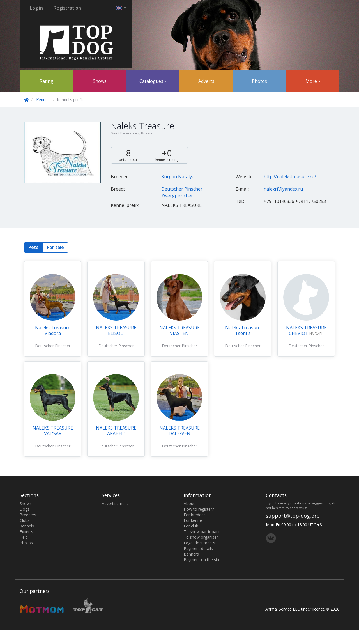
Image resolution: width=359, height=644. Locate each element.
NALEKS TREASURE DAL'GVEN (179, 431)
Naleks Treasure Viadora (53, 330)
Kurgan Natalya (178, 177)
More (313, 81)
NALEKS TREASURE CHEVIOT (306, 330)
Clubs (25, 520)
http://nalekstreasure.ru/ (290, 177)
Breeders (28, 515)
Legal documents (199, 543)
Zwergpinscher (177, 196)
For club (191, 526)
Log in (36, 8)
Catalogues (153, 81)
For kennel (193, 520)
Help (24, 537)
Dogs (25, 509)
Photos (259, 81)
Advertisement (115, 503)
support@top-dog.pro (293, 516)
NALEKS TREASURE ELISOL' (116, 330)
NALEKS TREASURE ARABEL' (116, 431)
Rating (46, 81)
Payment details (198, 548)
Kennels (43, 100)
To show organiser (201, 537)
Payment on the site (202, 560)
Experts (26, 532)
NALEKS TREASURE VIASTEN (179, 330)
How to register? (199, 509)
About (189, 503)
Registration (67, 8)
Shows (100, 81)
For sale (56, 247)
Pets (33, 247)
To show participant (202, 532)
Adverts (206, 81)
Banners (191, 554)
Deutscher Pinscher (182, 189)
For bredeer (194, 515)
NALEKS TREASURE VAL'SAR (53, 431)
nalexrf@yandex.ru (283, 189)
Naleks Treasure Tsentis (243, 330)
